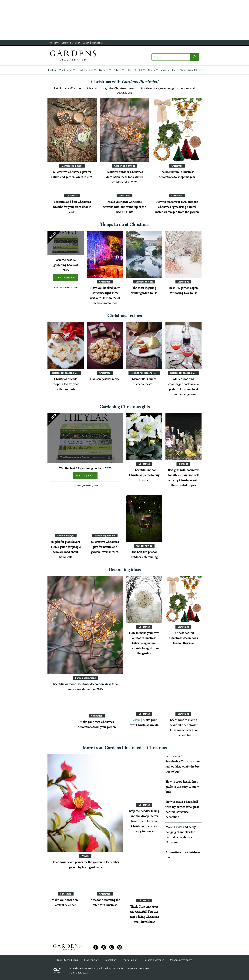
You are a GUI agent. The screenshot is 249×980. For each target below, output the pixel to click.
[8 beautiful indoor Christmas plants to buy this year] (144, 436)
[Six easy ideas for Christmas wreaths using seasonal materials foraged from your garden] (144, 686)
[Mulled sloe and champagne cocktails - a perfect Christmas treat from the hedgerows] (184, 345)
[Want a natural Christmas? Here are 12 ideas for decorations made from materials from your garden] (59, 727)
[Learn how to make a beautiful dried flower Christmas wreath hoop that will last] (184, 686)
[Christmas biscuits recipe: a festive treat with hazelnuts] (66, 345)
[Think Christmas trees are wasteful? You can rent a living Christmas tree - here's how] (144, 873)
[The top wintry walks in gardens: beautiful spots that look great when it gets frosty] (144, 254)
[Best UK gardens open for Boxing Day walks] (184, 254)
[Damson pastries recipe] (105, 345)
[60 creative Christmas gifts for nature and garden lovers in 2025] (72, 130)
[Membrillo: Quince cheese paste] (144, 345)
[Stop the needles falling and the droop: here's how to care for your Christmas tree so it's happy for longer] (144, 777)
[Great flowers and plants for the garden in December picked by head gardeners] (85, 803)
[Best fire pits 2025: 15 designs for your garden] (144, 518)
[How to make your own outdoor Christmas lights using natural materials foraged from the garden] (144, 599)
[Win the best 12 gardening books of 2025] (66, 243)
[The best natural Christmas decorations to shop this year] (177, 130)
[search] (195, 57)
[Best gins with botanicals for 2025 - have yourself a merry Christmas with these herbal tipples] (184, 436)
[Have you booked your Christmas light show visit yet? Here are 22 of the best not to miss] (105, 254)
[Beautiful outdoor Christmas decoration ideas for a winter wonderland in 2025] (124, 130)
